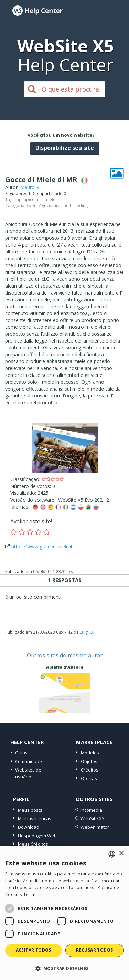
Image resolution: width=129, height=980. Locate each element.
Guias (21, 753)
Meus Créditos (33, 844)
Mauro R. (30, 187)
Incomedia (91, 810)
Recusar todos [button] (94, 950)
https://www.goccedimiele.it (42, 546)
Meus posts (30, 810)
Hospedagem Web (37, 836)
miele (50, 199)
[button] (64, 968)
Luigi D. (87, 632)
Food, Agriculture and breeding (57, 206)
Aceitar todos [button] (34, 950)
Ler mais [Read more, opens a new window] (33, 894)
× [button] (121, 854)
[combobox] (112, 854)
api (20, 199)
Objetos (89, 761)
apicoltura (34, 199)
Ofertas (89, 778)
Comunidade (29, 761)
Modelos (90, 753)
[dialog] (64, 913)
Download (29, 827)
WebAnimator (95, 827)
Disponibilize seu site (65, 148)
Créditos (90, 770)
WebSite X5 (92, 818)
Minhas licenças (35, 818)
